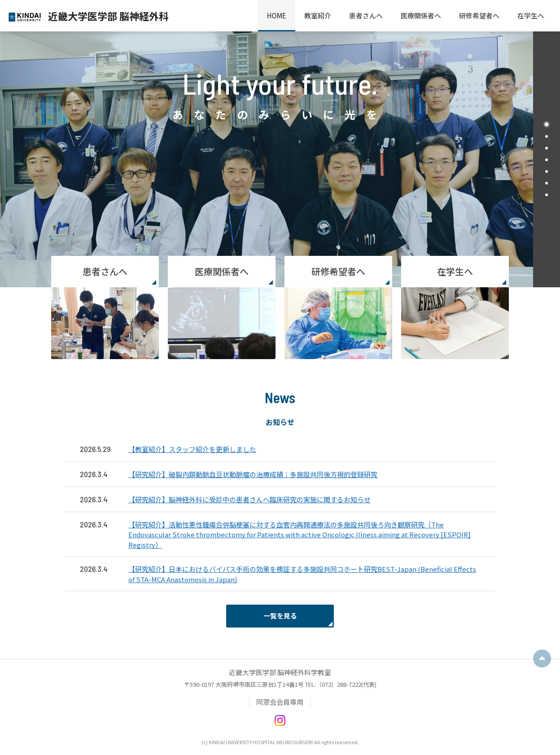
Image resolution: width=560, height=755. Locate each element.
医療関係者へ (421, 15)
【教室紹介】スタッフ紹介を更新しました (192, 449)
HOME (277, 15)
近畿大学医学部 (108, 16)
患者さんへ (366, 15)
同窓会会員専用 (280, 702)
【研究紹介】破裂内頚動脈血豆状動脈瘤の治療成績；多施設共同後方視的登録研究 (253, 474)
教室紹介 (318, 15)
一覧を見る (280, 616)
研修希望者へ (479, 15)
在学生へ (531, 15)
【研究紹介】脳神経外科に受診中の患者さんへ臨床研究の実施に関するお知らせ (249, 499)
